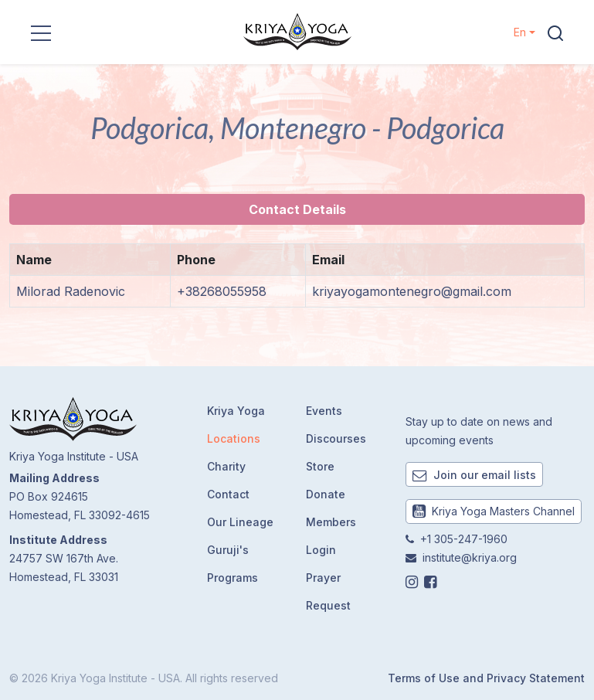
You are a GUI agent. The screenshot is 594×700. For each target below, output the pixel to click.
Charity (226, 466)
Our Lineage (240, 522)
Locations (234, 438)
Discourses (336, 438)
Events (324, 411)
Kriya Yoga (236, 411)
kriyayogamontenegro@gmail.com (412, 291)
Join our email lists (474, 475)
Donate (326, 494)
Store (320, 466)
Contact (228, 494)
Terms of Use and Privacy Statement (486, 678)
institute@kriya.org (470, 557)
